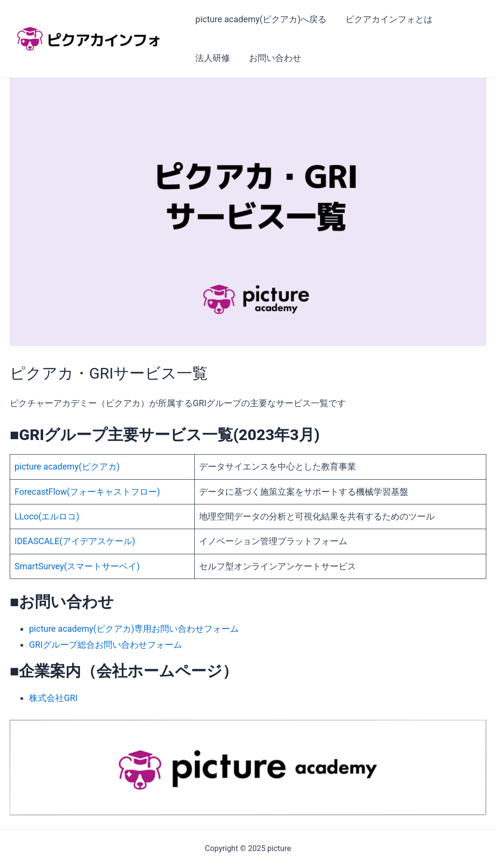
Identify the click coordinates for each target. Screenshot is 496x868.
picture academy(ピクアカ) (67, 466)
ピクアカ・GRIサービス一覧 (109, 373)
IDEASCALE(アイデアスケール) (75, 541)
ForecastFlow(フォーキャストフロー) (87, 492)
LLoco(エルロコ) (47, 516)
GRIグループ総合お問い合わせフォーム (106, 645)
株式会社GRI (53, 698)
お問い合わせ (273, 58)
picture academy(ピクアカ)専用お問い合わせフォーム (134, 629)
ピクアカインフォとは (387, 19)
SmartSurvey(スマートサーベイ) (77, 566)
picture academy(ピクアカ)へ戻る (260, 19)
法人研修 (212, 58)
